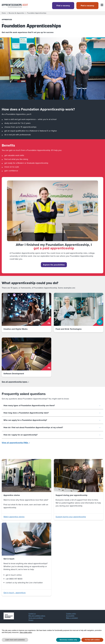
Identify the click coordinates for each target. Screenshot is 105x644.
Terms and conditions (36, 618)
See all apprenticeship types (15, 382)
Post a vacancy (87, 6)
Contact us (32, 614)
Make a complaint (72, 618)
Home (4, 13)
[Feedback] (100, 322)
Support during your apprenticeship (71, 517)
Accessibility (70, 616)
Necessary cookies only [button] (68, 640)
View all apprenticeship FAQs (16, 443)
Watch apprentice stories (14, 517)
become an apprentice (16, 13)
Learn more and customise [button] (15, 640)
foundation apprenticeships (37, 13)
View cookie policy (26, 632)
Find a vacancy (63, 6)
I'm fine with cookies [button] (92, 640)
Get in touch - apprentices (15, 593)
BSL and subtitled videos (37, 616)
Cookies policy (71, 614)
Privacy (31, 620)
